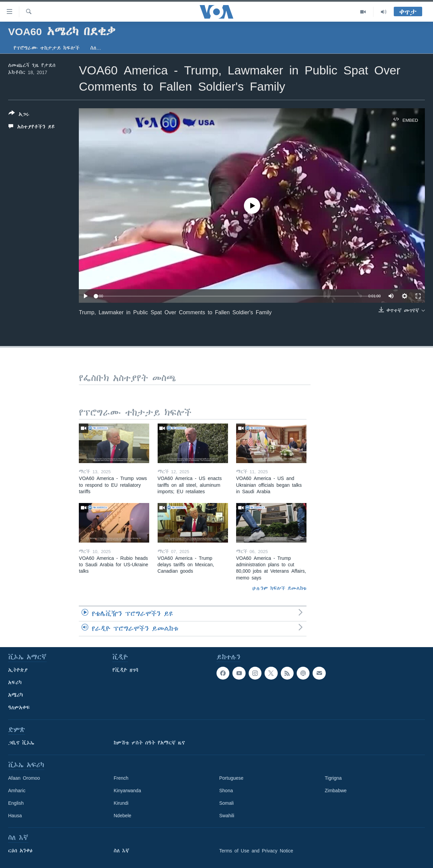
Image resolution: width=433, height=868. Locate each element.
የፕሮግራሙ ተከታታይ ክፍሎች (47, 48)
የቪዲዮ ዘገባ (125, 670)
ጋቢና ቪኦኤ (21, 743)
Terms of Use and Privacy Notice (256, 851)
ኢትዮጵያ (18, 670)
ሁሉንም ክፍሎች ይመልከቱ (279, 588)
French (121, 778)
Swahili (227, 816)
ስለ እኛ (121, 851)
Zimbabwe (336, 791)
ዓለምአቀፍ (19, 708)
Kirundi (121, 803)
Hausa (15, 816)
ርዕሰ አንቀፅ (20, 851)
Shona (226, 791)
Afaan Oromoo (24, 778)
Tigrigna (333, 778)
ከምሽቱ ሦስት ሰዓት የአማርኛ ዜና (149, 743)
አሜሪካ (16, 695)
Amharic (17, 791)
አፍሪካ (15, 683)
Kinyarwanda (127, 791)
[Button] (19, 115)
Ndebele (122, 816)
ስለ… (96, 48)
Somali (226, 803)
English (16, 803)
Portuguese (231, 778)
